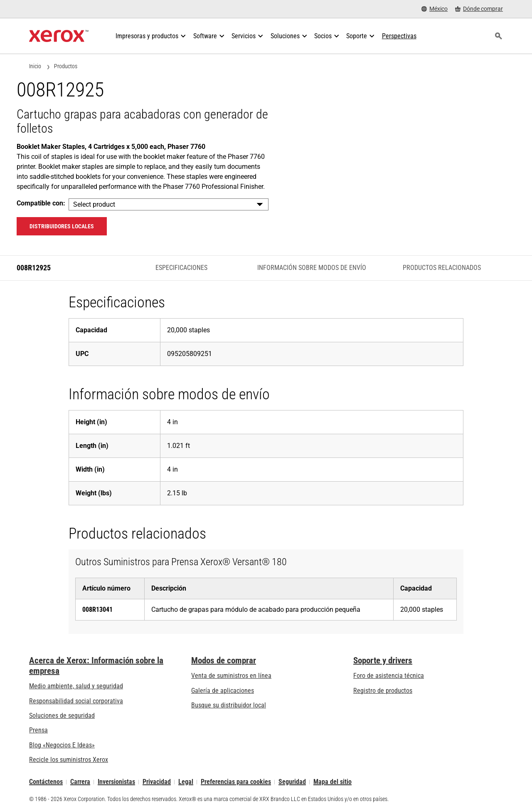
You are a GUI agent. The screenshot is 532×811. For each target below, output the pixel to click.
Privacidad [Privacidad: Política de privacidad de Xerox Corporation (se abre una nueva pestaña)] (157, 782)
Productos (66, 66)
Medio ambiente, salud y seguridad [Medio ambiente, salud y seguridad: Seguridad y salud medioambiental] (76, 686)
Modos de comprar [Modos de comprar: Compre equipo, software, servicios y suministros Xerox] (224, 660)
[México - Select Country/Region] (435, 9)
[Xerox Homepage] (59, 36)
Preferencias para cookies (236, 782)
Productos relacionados (442, 268)
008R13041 (97, 609)
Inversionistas (116, 782)
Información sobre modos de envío (312, 268)
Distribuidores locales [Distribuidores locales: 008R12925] (62, 226)
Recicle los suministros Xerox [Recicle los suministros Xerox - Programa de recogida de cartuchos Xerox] (69, 760)
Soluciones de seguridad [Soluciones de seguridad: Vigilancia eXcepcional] (62, 716)
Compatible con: (41, 203)
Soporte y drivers (383, 660)
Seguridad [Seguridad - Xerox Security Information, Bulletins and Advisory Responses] (292, 782)
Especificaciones (181, 268)
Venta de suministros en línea (231, 676)
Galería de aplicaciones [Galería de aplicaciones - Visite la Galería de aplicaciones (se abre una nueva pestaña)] (223, 691)
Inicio (35, 66)
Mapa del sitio (332, 782)
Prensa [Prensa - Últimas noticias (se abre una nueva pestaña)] (38, 730)
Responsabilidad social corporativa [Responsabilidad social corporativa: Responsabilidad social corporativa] (76, 701)
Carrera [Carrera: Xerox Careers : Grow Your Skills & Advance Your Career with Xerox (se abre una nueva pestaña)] (80, 782)
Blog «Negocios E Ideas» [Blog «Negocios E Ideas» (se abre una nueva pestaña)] (62, 745)
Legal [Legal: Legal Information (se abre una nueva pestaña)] (186, 782)
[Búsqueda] (498, 36)
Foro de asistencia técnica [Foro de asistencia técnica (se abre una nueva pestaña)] (389, 676)
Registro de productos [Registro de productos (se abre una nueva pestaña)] (383, 691)
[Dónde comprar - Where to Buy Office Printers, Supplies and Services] (479, 9)
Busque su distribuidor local (229, 705)
